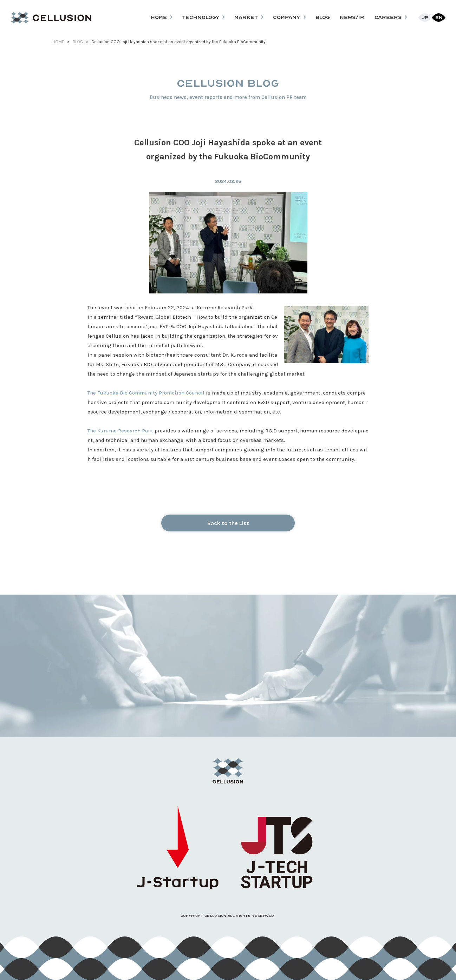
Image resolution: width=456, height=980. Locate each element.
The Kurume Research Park (120, 431)
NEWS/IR (352, 17)
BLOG (323, 17)
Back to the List (228, 523)
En (439, 18)
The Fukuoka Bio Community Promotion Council (146, 393)
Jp (425, 18)
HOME (58, 42)
